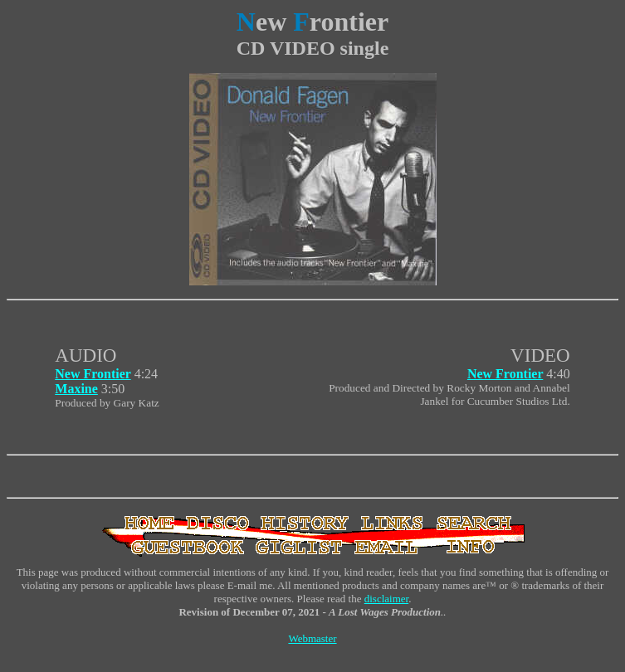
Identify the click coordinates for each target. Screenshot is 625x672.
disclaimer (386, 599)
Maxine (76, 389)
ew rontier (312, 22)
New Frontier (93, 374)
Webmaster (312, 638)
